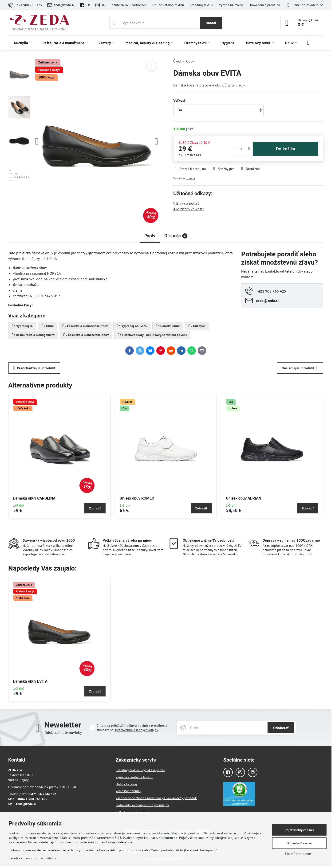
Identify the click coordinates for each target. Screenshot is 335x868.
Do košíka (286, 149)
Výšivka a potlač (186, 203)
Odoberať (281, 728)
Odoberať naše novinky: (63, 732)
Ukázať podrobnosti (299, 854)
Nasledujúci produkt (300, 368)
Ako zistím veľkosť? (189, 209)
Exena (191, 178)
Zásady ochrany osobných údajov (32, 858)
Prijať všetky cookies (299, 830)
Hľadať (211, 23)
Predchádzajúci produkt (34, 368)
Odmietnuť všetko (299, 843)
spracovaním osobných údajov (136, 730)
